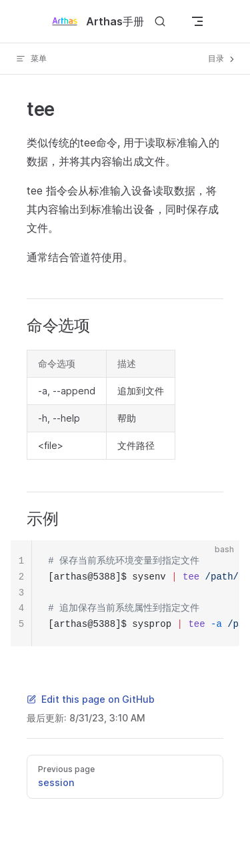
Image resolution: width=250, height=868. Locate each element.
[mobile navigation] (197, 21)
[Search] (160, 22)
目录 (222, 59)
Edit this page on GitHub (91, 699)
